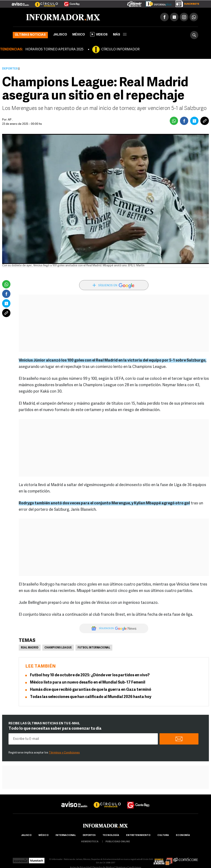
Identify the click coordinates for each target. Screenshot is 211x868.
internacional (66, 835)
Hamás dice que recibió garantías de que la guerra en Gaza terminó (91, 690)
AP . (10, 120)
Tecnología (111, 835)
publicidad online (118, 842)
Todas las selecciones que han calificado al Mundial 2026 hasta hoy (91, 697)
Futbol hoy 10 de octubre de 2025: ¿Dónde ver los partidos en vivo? (90, 675)
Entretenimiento (138, 835)
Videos (99, 34)
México (79, 35)
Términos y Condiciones (64, 753)
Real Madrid (30, 648)
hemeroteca (90, 842)
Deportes (10, 69)
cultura (163, 835)
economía (183, 835)
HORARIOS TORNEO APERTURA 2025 (54, 50)
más (120, 35)
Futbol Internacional (94, 648)
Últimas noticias (30, 35)
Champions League (58, 648)
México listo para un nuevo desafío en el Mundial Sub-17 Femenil (88, 683)
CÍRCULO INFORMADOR (120, 50)
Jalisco (60, 35)
